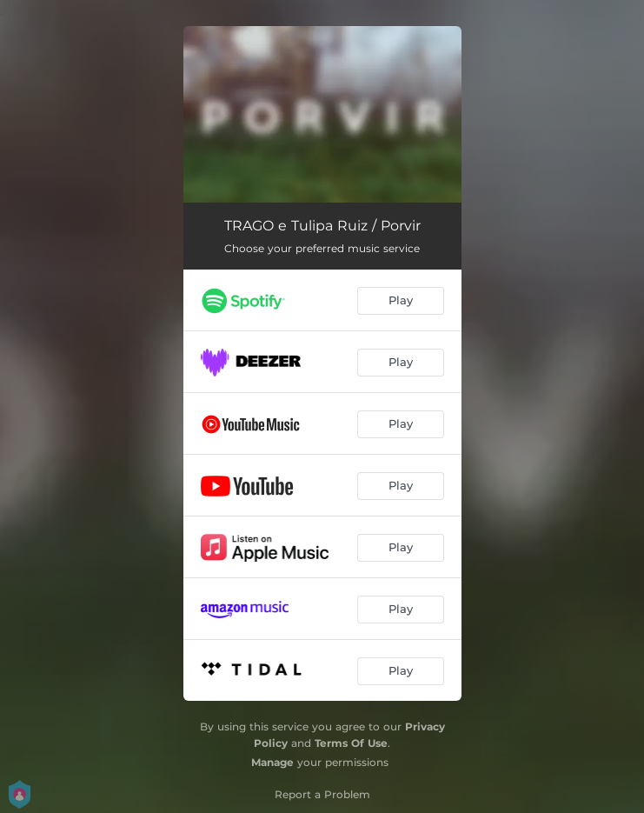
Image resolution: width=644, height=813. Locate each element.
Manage (272, 762)
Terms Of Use (351, 743)
